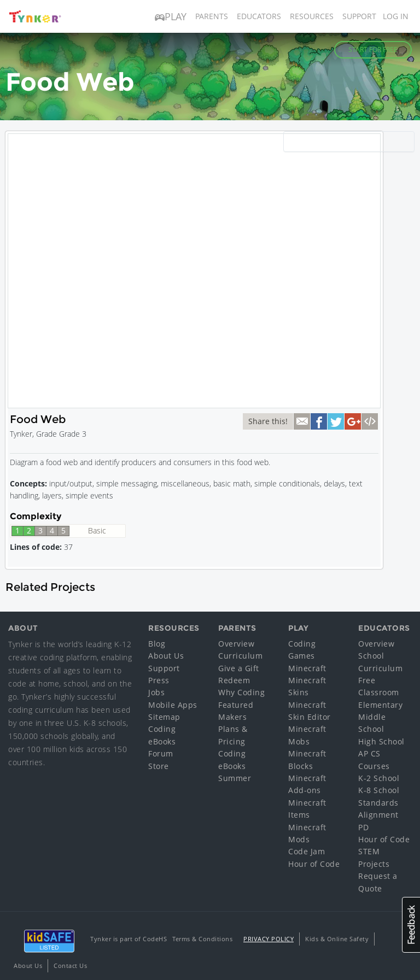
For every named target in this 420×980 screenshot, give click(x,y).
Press (159, 680)
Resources (312, 16)
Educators (259, 16)
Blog (157, 644)
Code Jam (307, 851)
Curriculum (240, 656)
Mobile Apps (173, 705)
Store (159, 766)
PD (363, 827)
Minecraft (307, 668)
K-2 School (379, 778)
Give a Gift (239, 668)
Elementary (380, 705)
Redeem (234, 680)
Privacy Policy (269, 939)
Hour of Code (314, 864)
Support (359, 16)
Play (171, 16)
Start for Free (373, 49)
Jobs (156, 692)
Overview (236, 644)
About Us (166, 656)
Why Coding (241, 692)
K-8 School (379, 790)
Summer (235, 778)
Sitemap (164, 717)
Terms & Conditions (202, 939)
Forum (161, 753)
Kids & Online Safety (337, 939)
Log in (396, 16)
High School (381, 741)
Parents (212, 16)
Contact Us (70, 966)
